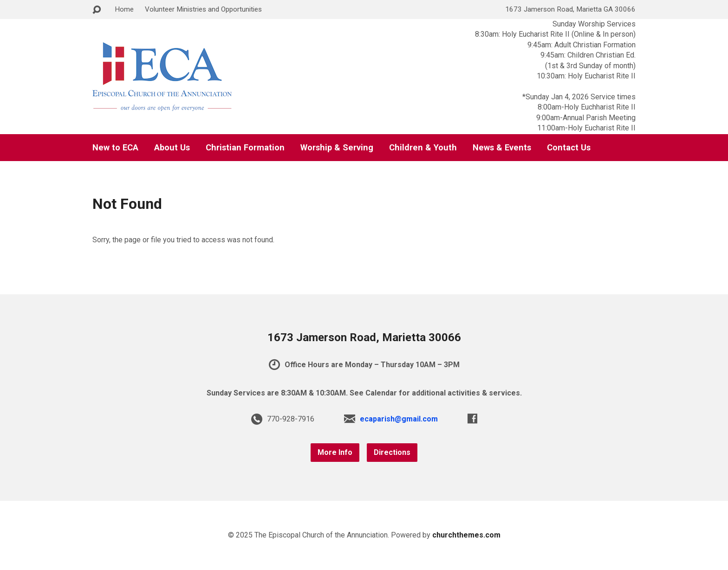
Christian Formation (245, 148)
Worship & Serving (337, 148)
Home (124, 9)
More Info (335, 452)
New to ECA (115, 148)
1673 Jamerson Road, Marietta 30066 (364, 337)
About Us (172, 148)
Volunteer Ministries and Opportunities (203, 9)
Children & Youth (423, 148)
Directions (392, 452)
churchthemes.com (466, 535)
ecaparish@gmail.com (399, 419)
